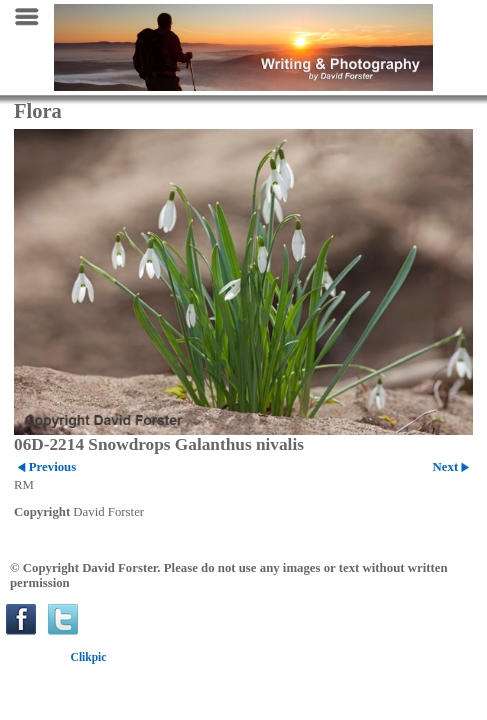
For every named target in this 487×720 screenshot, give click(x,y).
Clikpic (89, 657)
